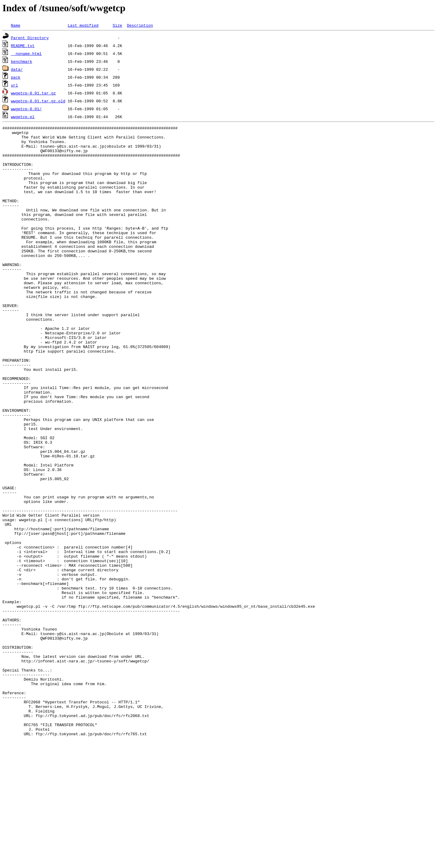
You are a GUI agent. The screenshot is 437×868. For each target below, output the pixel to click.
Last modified (83, 25)
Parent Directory (30, 38)
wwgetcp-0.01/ (26, 109)
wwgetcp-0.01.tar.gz (33, 93)
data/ (17, 69)
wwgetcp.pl (23, 117)
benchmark (22, 61)
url (14, 85)
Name (16, 25)
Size (117, 25)
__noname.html (26, 53)
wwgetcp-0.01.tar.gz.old (38, 101)
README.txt (23, 46)
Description (140, 25)
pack (16, 77)
